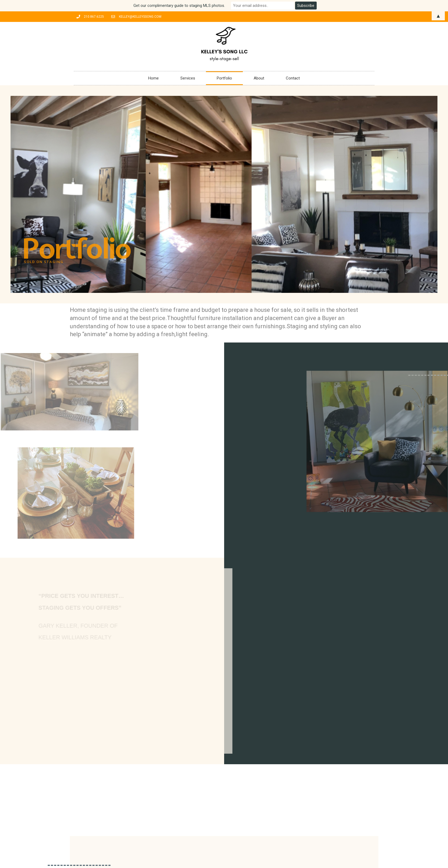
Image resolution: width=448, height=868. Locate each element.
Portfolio (224, 78)
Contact (293, 78)
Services (188, 78)
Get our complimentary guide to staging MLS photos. (179, 6)
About (259, 78)
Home (153, 78)
